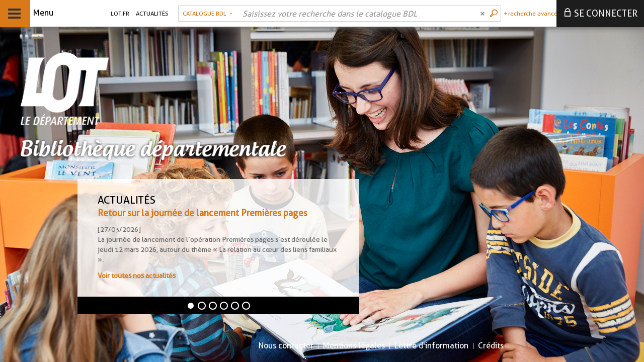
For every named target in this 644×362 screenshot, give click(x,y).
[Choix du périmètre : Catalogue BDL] (208, 14)
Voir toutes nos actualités (137, 276)
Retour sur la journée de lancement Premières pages (203, 213)
